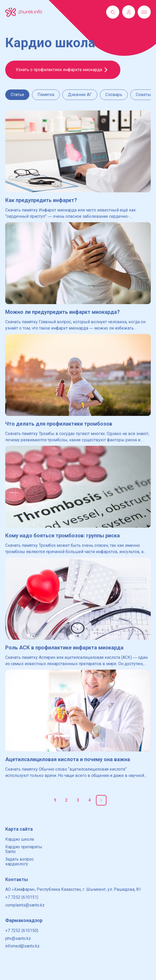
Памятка (46, 95)
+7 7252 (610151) (22, 897)
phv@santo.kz (18, 938)
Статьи (17, 95)
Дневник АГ (80, 95)
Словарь (114, 95)
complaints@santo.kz (25, 905)
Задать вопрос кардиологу (20, 862)
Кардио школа (20, 839)
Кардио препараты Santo (24, 849)
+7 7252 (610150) (22, 931)
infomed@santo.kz (22, 946)
